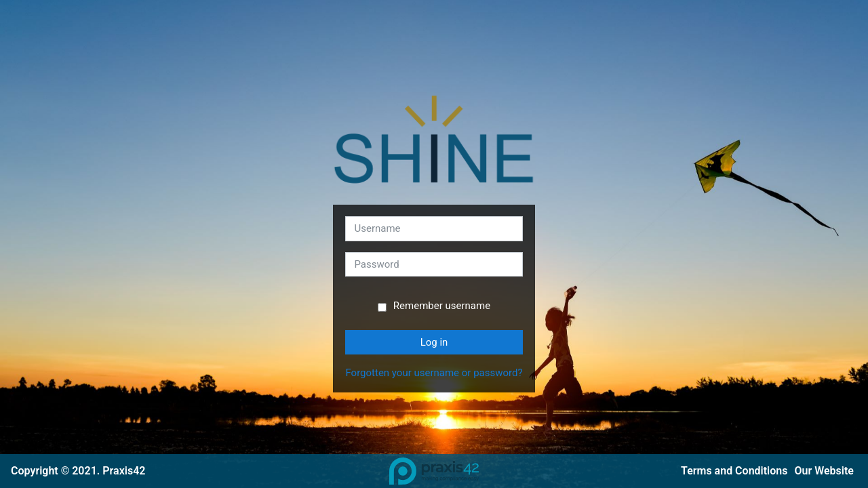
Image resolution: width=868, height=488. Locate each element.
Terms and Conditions (734, 471)
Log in (434, 342)
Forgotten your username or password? (434, 373)
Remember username (442, 306)
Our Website (824, 471)
